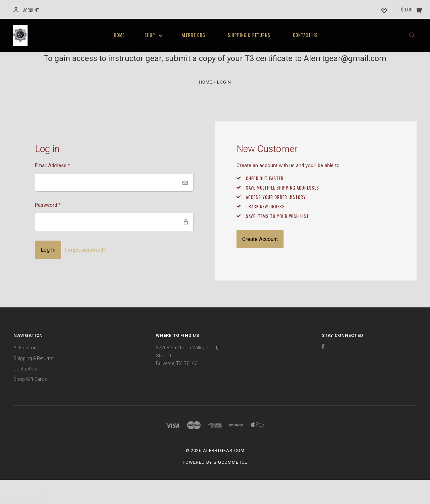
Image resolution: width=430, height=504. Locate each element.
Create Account (260, 239)
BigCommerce (230, 462)
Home (119, 35)
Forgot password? (85, 250)
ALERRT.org (193, 35)
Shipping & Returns (249, 35)
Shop (153, 35)
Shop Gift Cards (30, 379)
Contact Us (305, 35)
